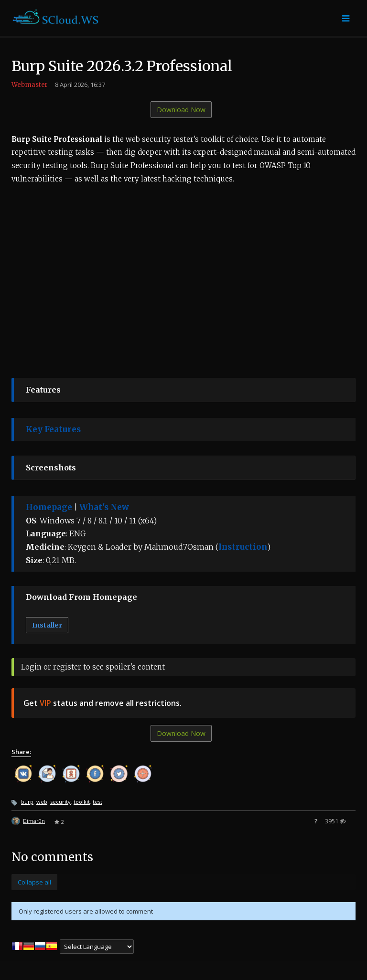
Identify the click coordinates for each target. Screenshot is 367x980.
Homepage (49, 507)
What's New (104, 507)
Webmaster (30, 85)
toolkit (82, 802)
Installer (47, 625)
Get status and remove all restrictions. (103, 703)
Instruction (243, 547)
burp (27, 802)
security (60, 802)
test (97, 802)
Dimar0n (34, 821)
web (42, 802)
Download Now (181, 110)
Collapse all (34, 882)
